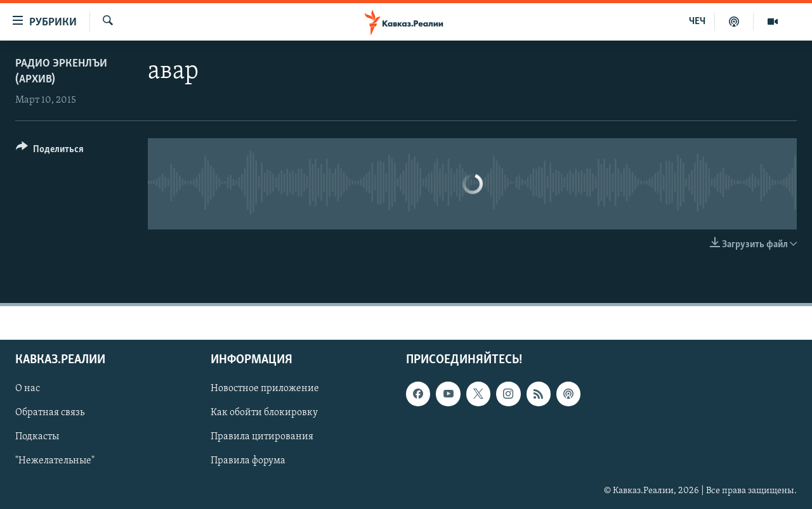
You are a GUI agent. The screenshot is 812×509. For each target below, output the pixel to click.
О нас (28, 389)
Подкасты (37, 437)
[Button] (50, 151)
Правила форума (248, 461)
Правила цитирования (262, 437)
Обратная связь (50, 413)
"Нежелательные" (55, 461)
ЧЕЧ (697, 22)
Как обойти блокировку (264, 413)
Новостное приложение (265, 389)
